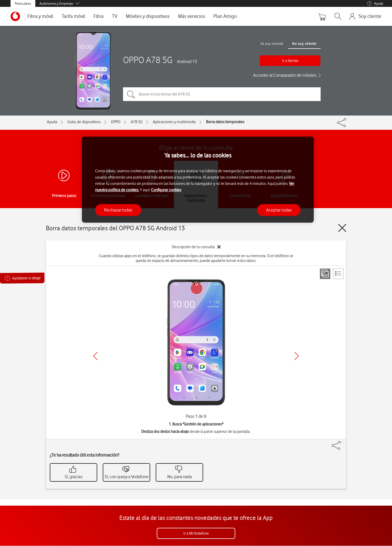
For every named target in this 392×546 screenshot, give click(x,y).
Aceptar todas (279, 210)
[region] (198, 180)
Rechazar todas (118, 210)
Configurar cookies (166, 190)
